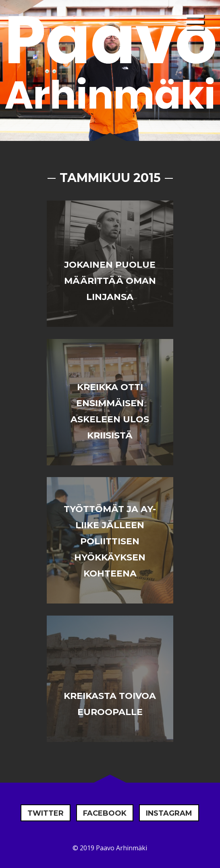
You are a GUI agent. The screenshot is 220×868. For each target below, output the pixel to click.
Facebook (105, 813)
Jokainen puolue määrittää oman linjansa (110, 281)
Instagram (169, 813)
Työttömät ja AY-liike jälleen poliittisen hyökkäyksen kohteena (110, 541)
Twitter (46, 813)
